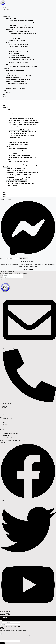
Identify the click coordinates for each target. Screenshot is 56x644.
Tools (4, 91)
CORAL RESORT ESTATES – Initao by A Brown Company (23, 67)
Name (2, 275)
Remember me (5, 626)
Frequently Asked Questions (11, 434)
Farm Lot (8, 61)
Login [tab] (5, 617)
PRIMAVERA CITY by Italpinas (16, 55)
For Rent (8, 13)
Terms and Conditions (9, 437)
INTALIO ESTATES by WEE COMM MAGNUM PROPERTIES (23, 33)
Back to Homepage (28, 270)
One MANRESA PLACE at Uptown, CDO (19, 50)
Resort (8, 65)
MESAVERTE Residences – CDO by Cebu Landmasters (23, 59)
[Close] (1, 620)
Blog (4, 94)
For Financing (9, 15)
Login (2, 628)
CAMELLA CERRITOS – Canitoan (17, 41)
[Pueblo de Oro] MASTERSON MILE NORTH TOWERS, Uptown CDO (22, 74)
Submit (2, 279)
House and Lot (10, 30)
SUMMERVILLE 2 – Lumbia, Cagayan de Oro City (21, 20)
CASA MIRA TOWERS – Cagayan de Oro (19, 52)
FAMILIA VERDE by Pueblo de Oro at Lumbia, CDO (21, 28)
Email (2, 277)
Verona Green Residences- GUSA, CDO (16, 78)
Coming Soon (7, 68)
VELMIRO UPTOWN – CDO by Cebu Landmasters (21, 37)
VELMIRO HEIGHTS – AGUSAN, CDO (18, 35)
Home (5, 7)
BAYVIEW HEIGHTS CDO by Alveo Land (19, 44)
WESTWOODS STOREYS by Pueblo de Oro (19, 57)
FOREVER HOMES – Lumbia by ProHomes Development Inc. (24, 24)
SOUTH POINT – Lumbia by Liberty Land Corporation (22, 26)
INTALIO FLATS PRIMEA (14, 54)
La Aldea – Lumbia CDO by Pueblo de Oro (20, 31)
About (5, 96)
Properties (6, 9)
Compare (3, 614)
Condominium (10, 48)
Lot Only (8, 42)
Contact (5, 98)
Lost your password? (16, 626)
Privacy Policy (7, 435)
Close (8, 614)
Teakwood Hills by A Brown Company (19, 46)
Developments (7, 17)
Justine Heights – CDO (15, 39)
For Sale (8, 11)
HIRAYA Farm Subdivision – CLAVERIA (19, 63)
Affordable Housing (11, 18)
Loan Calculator (10, 92)
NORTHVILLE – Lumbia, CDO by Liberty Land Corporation (23, 22)
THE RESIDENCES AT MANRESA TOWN (15, 72)
